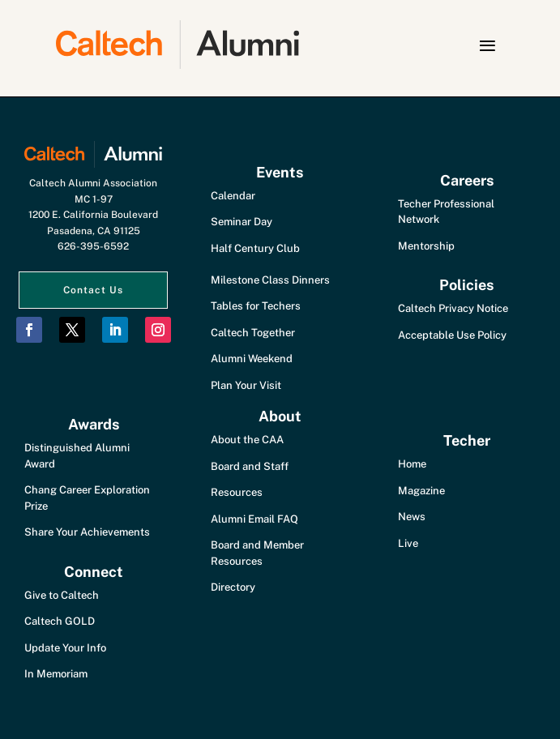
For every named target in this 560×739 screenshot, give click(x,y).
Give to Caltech (62, 595)
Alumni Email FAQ (254, 519)
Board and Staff (250, 466)
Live (408, 543)
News (412, 517)
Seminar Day (242, 222)
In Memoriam (56, 674)
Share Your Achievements (87, 532)
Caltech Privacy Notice (453, 308)
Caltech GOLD (60, 621)
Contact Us (93, 290)
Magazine (421, 491)
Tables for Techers (256, 306)
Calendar (233, 196)
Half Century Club (255, 248)
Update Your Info (65, 648)
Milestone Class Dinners (270, 280)
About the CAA (247, 440)
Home (412, 464)
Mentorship (426, 246)
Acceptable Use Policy (452, 335)
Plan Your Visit (246, 385)
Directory (233, 587)
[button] (487, 45)
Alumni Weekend (252, 359)
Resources (237, 492)
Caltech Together (253, 333)
